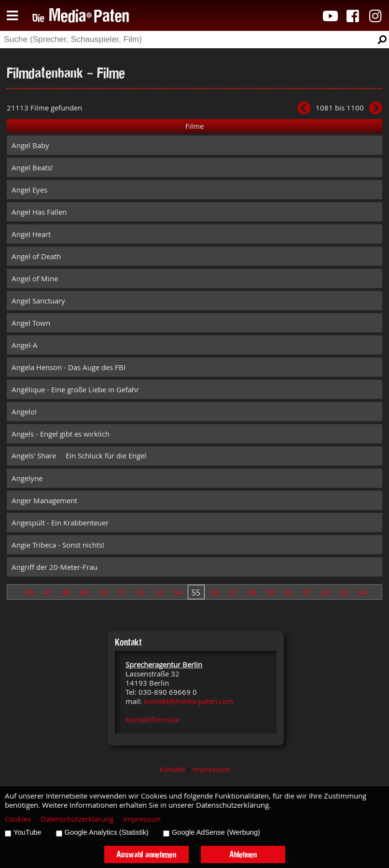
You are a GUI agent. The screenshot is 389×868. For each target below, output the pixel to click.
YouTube (28, 832)
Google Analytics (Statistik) (107, 832)
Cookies (18, 819)
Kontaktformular (153, 720)
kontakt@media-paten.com (189, 701)
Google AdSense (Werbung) (216, 832)
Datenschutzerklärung (77, 819)
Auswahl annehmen (146, 854)
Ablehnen (243, 854)
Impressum (211, 769)
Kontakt (172, 769)
